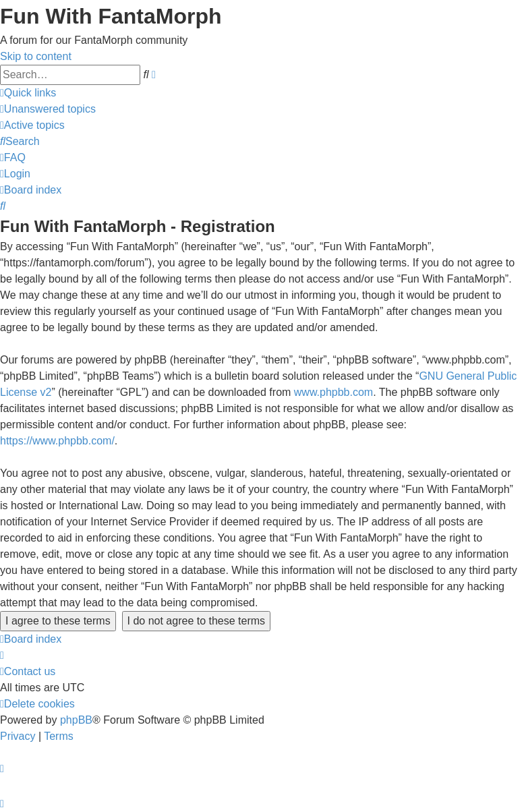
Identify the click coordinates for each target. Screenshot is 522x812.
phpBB (76, 720)
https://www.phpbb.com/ (57, 441)
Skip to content (36, 56)
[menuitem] (48, 109)
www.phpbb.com (333, 392)
